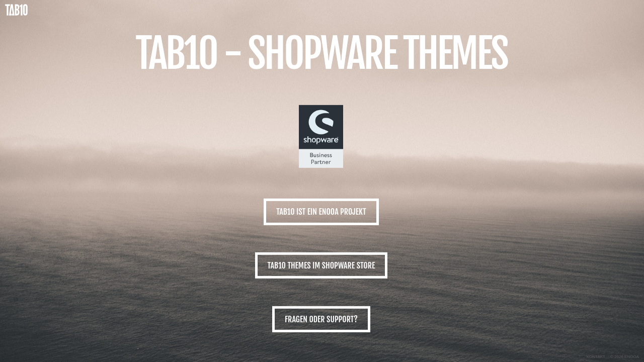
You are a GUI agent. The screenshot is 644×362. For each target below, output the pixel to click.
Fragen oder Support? (321, 319)
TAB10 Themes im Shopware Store (321, 265)
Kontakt (596, 357)
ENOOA (632, 357)
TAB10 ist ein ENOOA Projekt (321, 212)
